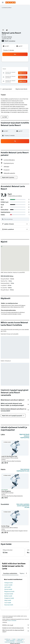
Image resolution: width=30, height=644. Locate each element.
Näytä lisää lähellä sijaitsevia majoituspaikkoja (24, 436)
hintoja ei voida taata (12, 620)
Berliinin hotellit (8, 596)
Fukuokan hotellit (9, 594)
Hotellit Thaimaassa (10, 641)
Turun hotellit (8, 603)
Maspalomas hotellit (9, 592)
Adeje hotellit (8, 600)
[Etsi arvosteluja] (16, 219)
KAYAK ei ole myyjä (16, 625)
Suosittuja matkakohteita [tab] (10, 573)
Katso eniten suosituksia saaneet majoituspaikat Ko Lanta (23, 506)
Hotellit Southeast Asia (10, 642)
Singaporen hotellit (9, 598)
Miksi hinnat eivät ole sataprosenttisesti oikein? (16, 631)
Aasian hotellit (20, 639)
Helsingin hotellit (9, 583)
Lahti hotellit (7, 587)
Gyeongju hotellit (9, 605)
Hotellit (14, 639)
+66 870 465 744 (6, 39)
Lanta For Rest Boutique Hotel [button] (9, 456)
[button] (3, 2)
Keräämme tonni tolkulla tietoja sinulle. (16, 628)
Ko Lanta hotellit (20, 642)
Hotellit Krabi (19, 641)
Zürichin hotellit (8, 589)
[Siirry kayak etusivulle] (10, 2)
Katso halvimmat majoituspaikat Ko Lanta (23, 470)
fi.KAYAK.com (7, 639)
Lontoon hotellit (8, 585)
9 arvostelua (12, 41)
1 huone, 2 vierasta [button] (8, 50)
